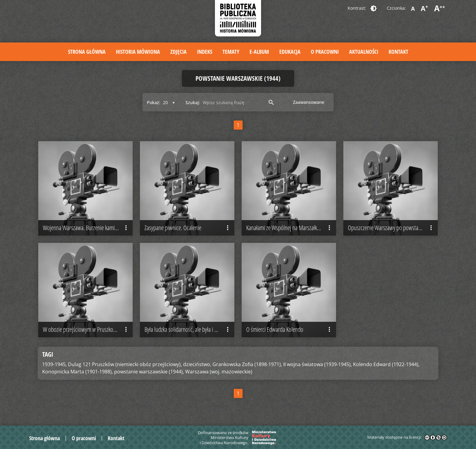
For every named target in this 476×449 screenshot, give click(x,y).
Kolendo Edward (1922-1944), (386, 364)
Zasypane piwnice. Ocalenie (188, 228)
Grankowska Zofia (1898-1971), (247, 364)
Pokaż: (154, 102)
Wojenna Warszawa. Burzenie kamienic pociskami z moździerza (88, 228)
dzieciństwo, (197, 364)
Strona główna (87, 52)
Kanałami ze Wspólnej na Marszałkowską (290, 228)
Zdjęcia (178, 52)
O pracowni (325, 52)
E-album (259, 52)
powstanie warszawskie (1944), (149, 372)
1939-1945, (54, 364)
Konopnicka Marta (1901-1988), (78, 372)
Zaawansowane (309, 102)
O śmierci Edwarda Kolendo (290, 330)
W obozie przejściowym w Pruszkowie (86, 330)
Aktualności (364, 52)
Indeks (205, 52)
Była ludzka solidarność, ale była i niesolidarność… (189, 330)
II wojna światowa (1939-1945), (318, 364)
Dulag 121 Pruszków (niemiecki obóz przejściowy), (125, 364)
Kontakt (398, 52)
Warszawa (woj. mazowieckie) (219, 372)
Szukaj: (193, 102)
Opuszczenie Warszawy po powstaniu (391, 228)
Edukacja (290, 52)
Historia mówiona (138, 52)
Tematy (231, 52)
